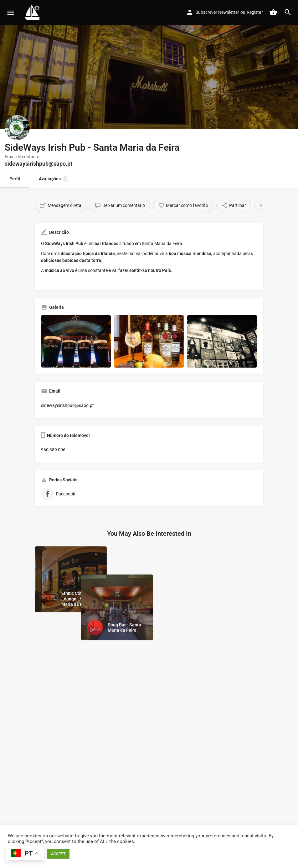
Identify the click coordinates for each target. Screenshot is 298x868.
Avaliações (54, 179)
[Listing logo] (17, 128)
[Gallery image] (76, 341)
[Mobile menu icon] (11, 13)
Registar (255, 12)
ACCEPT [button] (58, 854)
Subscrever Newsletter (217, 12)
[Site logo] (33, 13)
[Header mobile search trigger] (288, 12)
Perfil (15, 179)
